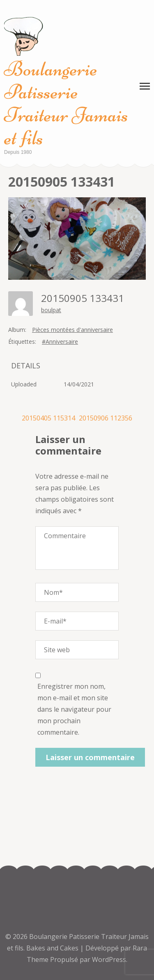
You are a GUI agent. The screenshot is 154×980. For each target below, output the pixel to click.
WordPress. (110, 959)
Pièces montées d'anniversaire (72, 330)
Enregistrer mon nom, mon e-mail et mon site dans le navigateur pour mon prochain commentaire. (74, 709)
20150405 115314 (48, 418)
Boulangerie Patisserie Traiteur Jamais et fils (66, 103)
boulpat (51, 310)
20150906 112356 (106, 418)
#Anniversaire (60, 342)
